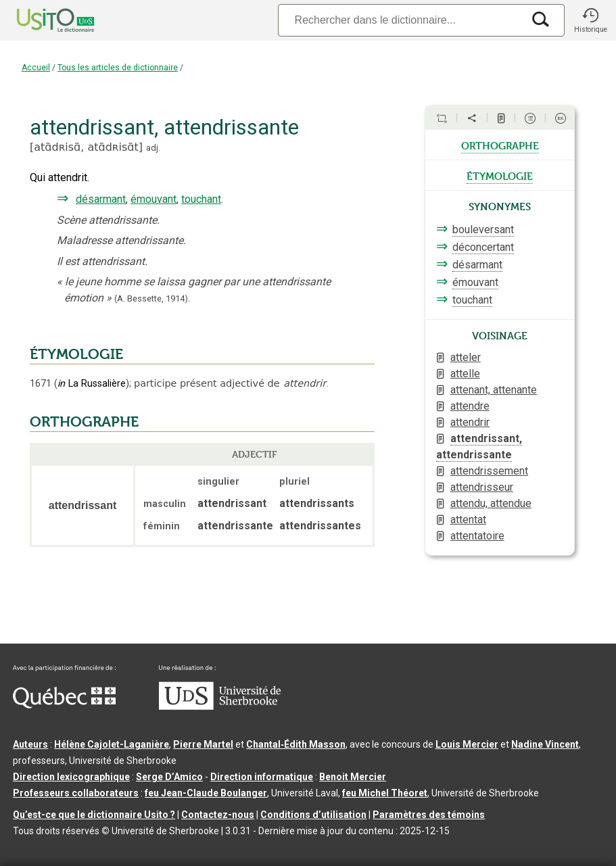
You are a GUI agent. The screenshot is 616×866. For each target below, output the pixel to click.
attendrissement (489, 471)
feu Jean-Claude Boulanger (206, 793)
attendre (470, 406)
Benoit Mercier (353, 777)
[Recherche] (400, 20)
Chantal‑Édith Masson (296, 744)
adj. (153, 148)
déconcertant (483, 247)
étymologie (500, 175)
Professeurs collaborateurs (76, 793)
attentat (468, 520)
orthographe (500, 145)
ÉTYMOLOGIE (76, 354)
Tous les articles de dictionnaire (118, 68)
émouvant (153, 199)
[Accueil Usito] (41, 20)
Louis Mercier (467, 744)
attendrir (470, 422)
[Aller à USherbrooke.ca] (220, 706)
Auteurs (30, 744)
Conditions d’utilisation (313, 815)
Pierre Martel (203, 744)
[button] (590, 20)
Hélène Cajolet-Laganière (112, 744)
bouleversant (483, 230)
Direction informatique (262, 777)
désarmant (101, 199)
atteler (466, 357)
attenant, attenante (494, 390)
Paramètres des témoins (429, 815)
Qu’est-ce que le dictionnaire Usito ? (94, 815)
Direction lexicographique (71, 777)
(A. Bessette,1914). (152, 298)
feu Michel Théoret (385, 793)
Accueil (36, 68)
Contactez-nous (218, 815)
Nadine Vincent (545, 744)
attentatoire (477, 536)
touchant (201, 199)
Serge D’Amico (169, 777)
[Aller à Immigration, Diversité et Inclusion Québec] (64, 705)
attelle (465, 374)
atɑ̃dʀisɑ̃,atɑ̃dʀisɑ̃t (86, 147)
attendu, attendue (491, 503)
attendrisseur (482, 487)
